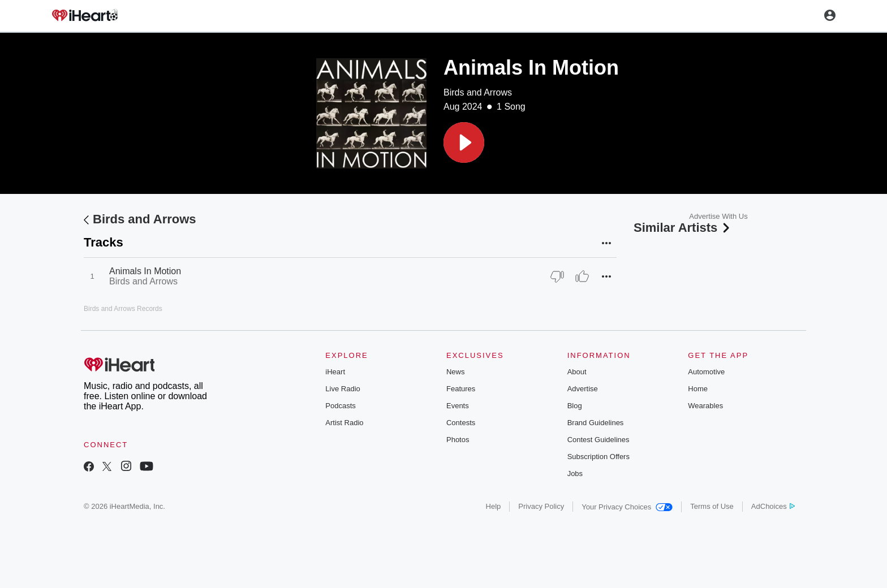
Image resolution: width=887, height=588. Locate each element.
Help (494, 506)
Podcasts (340, 406)
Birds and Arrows (478, 92)
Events (458, 406)
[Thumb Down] (557, 276)
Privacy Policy (541, 506)
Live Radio (343, 389)
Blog (575, 406)
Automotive (706, 372)
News (456, 372)
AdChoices (773, 506)
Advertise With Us (718, 216)
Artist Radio (344, 423)
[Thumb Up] (582, 276)
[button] (464, 142)
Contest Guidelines (598, 440)
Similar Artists (683, 228)
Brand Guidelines (596, 423)
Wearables (705, 406)
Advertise (583, 389)
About (577, 372)
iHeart (335, 372)
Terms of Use (712, 506)
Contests (461, 423)
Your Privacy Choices (627, 507)
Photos (458, 440)
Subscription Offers (598, 457)
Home (698, 389)
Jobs (575, 474)
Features (461, 389)
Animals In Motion (145, 271)
